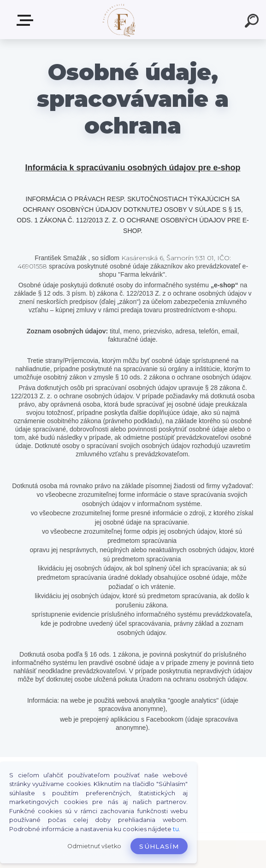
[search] (253, 22)
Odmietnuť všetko (94, 846)
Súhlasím (159, 846)
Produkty (27, 20)
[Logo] (119, 20)
